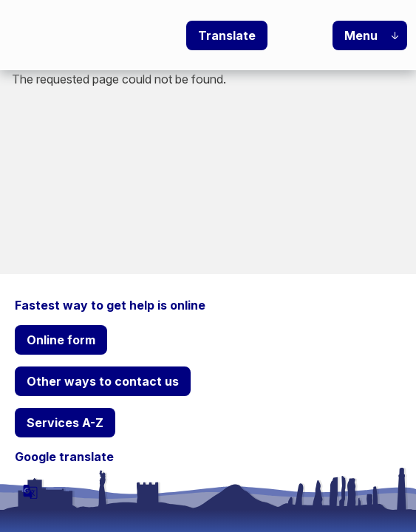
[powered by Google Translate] (30, 491)
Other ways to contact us (103, 381)
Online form (61, 340)
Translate (227, 35)
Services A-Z (65, 423)
